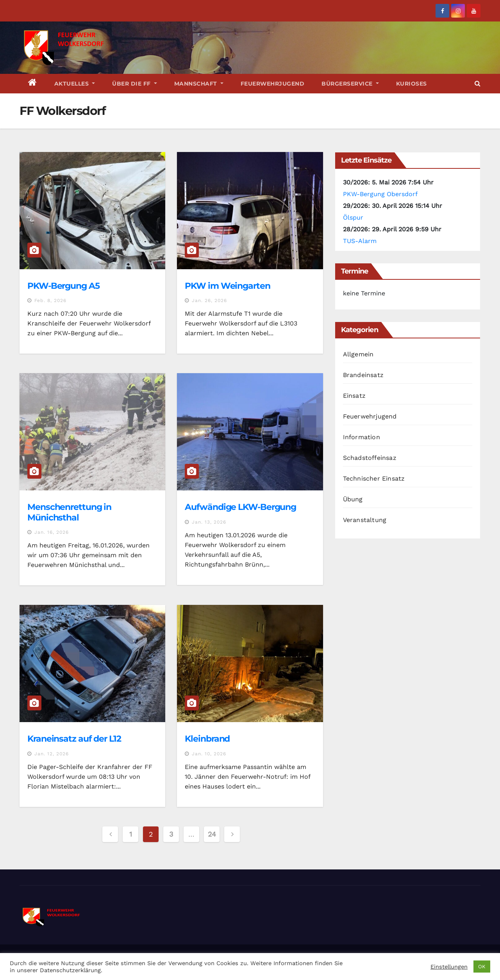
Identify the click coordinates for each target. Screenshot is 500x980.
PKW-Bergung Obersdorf (380, 194)
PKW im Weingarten (227, 286)
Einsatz (354, 396)
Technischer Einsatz (374, 478)
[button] (478, 83)
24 (212, 834)
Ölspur (353, 217)
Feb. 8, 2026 (50, 300)
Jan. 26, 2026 (209, 300)
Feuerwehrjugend (273, 84)
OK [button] (482, 967)
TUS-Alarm (360, 241)
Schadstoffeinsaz (370, 458)
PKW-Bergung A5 (63, 286)
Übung (353, 499)
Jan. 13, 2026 (209, 522)
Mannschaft (199, 84)
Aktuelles (75, 84)
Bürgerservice (350, 84)
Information (362, 437)
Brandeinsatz (363, 375)
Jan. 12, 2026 (52, 754)
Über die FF (135, 84)
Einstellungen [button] (449, 967)
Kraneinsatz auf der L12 (74, 739)
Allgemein (358, 354)
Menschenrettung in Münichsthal (69, 512)
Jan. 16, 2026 (52, 532)
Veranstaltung (365, 520)
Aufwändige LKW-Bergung (240, 507)
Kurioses (412, 84)
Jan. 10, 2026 (209, 754)
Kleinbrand (207, 739)
